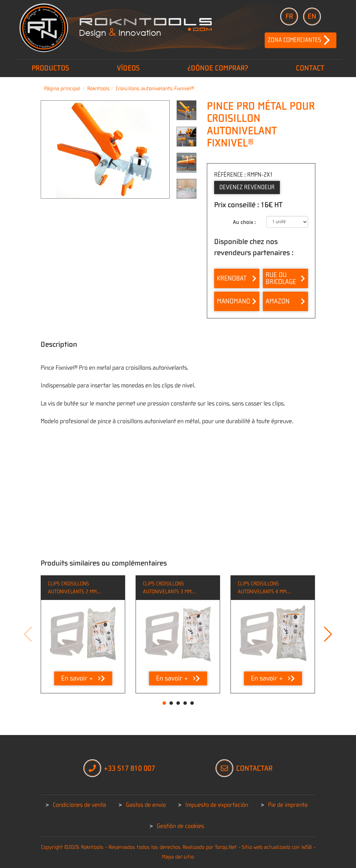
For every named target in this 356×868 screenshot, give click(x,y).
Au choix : (244, 222)
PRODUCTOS (50, 68)
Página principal (62, 89)
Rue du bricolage (285, 278)
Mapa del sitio (178, 857)
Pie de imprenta (288, 805)
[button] (328, 634)
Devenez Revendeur (247, 187)
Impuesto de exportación (217, 805)
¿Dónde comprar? (218, 68)
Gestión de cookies (180, 826)
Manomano (237, 301)
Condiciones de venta (79, 805)
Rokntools (99, 89)
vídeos (128, 68)
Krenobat (237, 278)
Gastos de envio (146, 805)
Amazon (285, 301)
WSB (307, 847)
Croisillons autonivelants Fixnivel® (155, 89)
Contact (310, 68)
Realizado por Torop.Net (210, 847)
